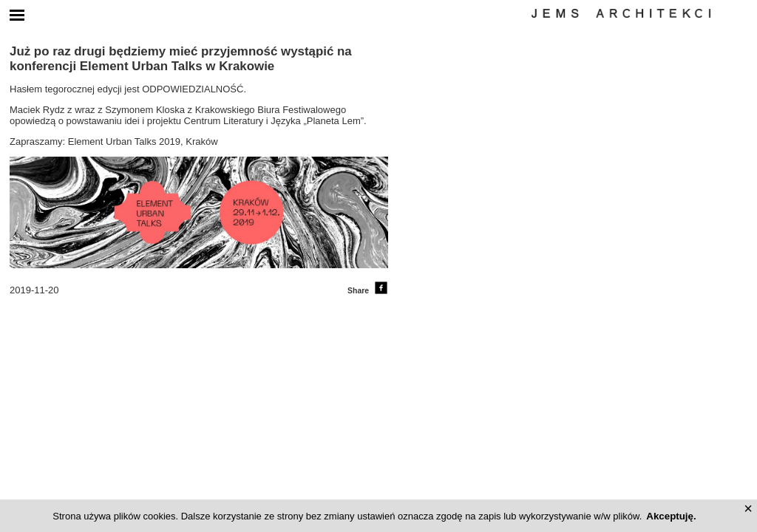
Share (368, 291)
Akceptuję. (671, 516)
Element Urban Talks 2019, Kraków (143, 141)
